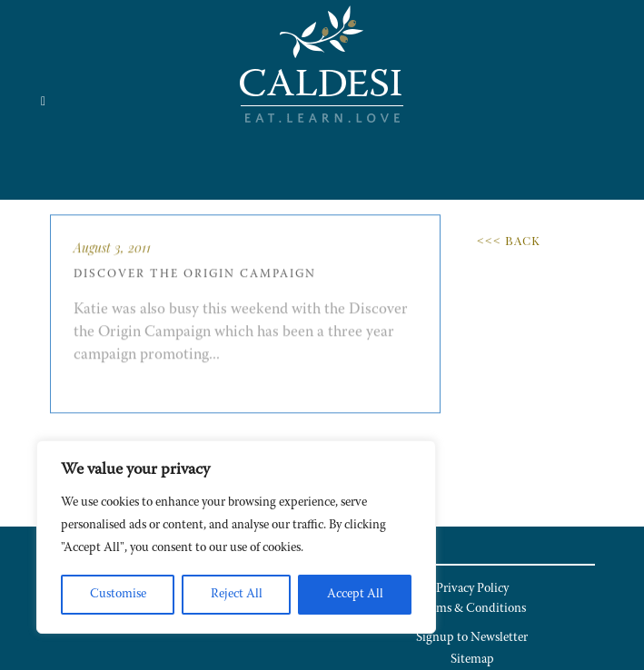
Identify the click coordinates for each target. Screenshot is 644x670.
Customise (118, 595)
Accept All (355, 595)
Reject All (237, 595)
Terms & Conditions (472, 609)
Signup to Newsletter (472, 638)
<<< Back (509, 240)
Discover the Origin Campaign (195, 285)
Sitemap (472, 660)
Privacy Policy (472, 589)
